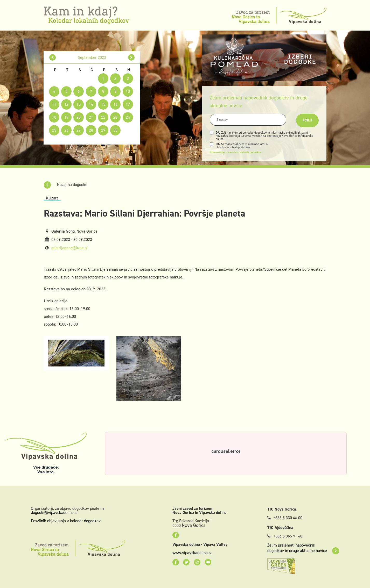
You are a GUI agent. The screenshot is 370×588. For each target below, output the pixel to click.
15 (103, 104)
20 (79, 117)
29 (103, 130)
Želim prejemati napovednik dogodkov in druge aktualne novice (303, 548)
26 (66, 130)
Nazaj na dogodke (66, 185)
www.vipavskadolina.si (192, 553)
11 (54, 104)
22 (103, 117)
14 (91, 104)
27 (79, 130)
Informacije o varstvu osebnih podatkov (236, 152)
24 (128, 117)
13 (79, 104)
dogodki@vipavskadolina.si (54, 512)
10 (128, 91)
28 (91, 130)
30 (115, 130)
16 (115, 104)
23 (115, 117)
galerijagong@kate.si (69, 248)
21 (91, 117)
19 (66, 117)
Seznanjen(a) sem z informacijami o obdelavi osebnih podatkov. (242, 146)
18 (54, 117)
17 (128, 104)
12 (66, 104)
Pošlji (307, 120)
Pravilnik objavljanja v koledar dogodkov (66, 521)
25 (54, 130)
